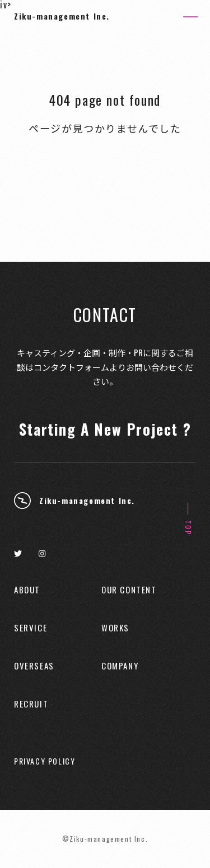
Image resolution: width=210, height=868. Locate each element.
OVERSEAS (34, 666)
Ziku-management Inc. (62, 16)
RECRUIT (31, 704)
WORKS (115, 628)
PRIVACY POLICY (45, 761)
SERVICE (31, 628)
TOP (188, 528)
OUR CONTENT (129, 590)
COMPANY (120, 666)
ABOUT (27, 590)
